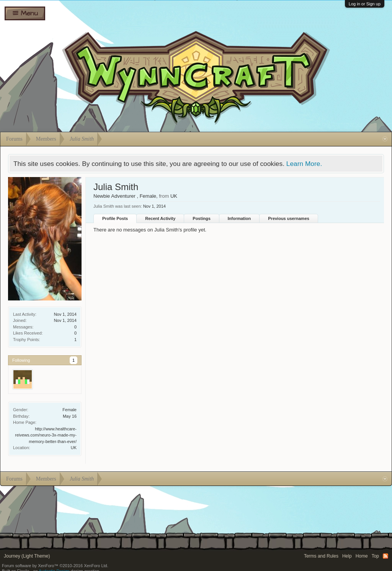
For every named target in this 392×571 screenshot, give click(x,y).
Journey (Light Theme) (27, 556)
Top (375, 556)
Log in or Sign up (365, 4)
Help (347, 556)
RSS (385, 556)
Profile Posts (115, 218)
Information (239, 218)
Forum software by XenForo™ (55, 566)
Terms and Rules (321, 556)
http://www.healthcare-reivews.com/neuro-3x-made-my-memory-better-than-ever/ (46, 435)
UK (74, 448)
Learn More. (304, 164)
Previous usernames (289, 218)
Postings (201, 218)
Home (362, 556)
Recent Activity (160, 218)
